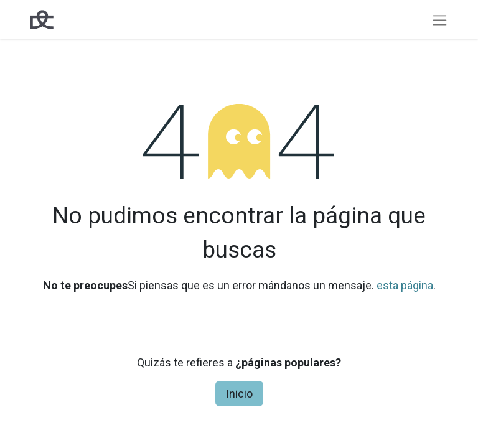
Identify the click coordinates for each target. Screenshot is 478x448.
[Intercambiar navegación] (440, 20)
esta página (405, 285)
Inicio (239, 394)
